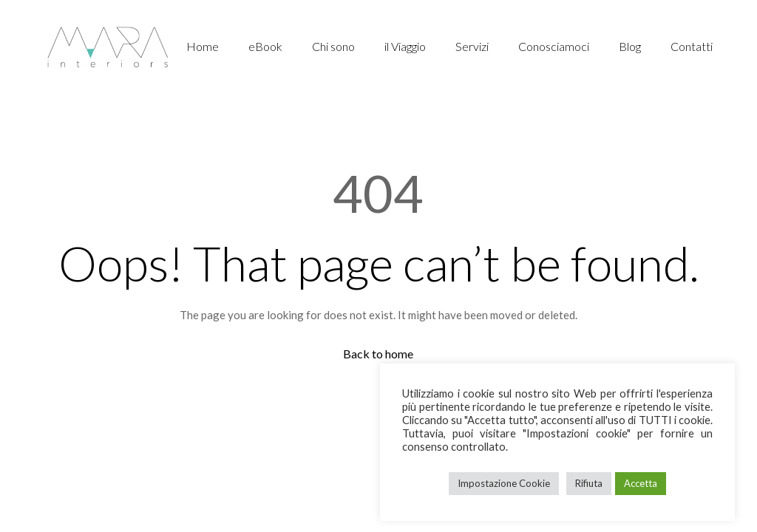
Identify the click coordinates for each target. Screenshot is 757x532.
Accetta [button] (641, 483)
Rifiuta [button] (589, 483)
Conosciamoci (554, 46)
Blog (630, 46)
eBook (265, 46)
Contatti (692, 46)
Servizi (472, 46)
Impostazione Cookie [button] (504, 483)
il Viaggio (405, 46)
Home (203, 46)
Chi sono (333, 46)
